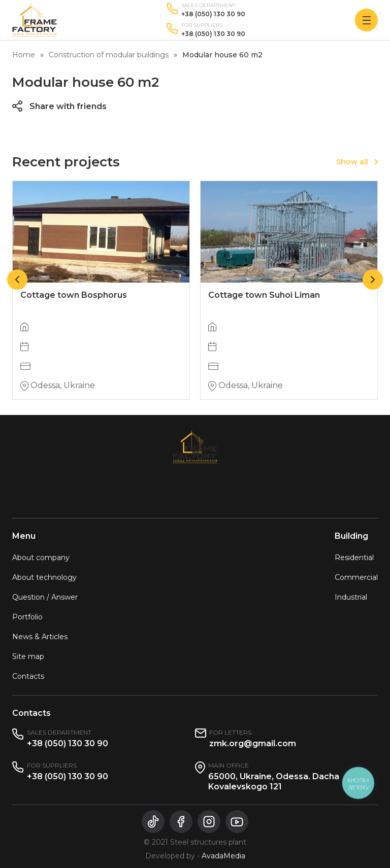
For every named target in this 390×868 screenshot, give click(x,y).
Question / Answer (45, 597)
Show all (352, 162)
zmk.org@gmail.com (253, 743)
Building (351, 536)
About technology (44, 577)
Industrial (351, 597)
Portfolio (27, 617)
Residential (354, 558)
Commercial (356, 577)
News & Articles (40, 637)
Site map (28, 656)
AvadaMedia (223, 856)
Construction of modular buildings (109, 55)
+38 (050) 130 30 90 (213, 14)
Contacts (28, 676)
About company (41, 558)
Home (24, 55)
